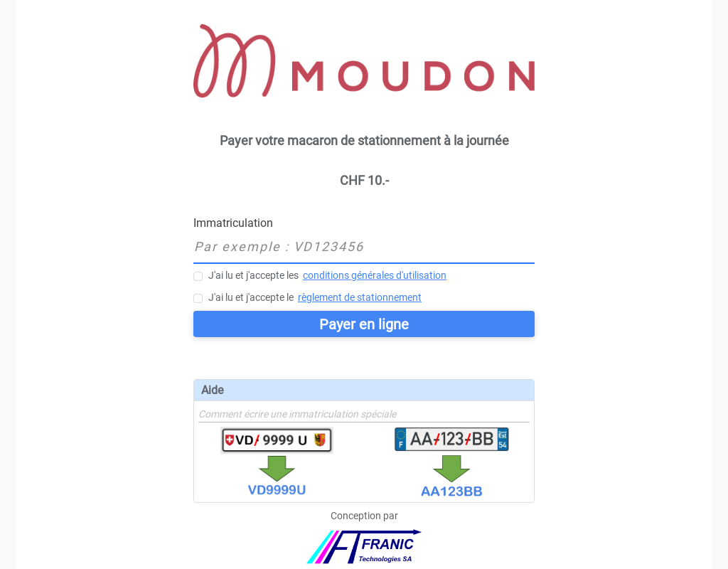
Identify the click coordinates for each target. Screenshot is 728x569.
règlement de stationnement (360, 297)
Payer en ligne (364, 324)
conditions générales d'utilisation (375, 275)
